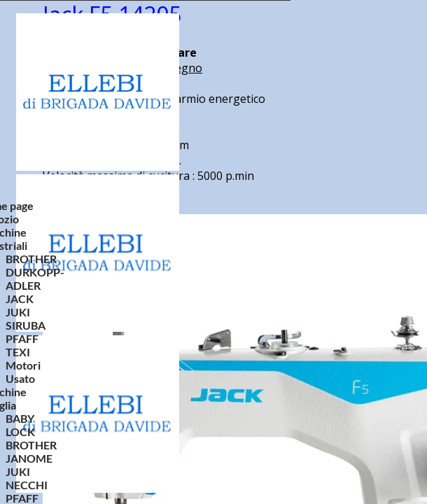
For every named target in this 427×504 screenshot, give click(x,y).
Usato (20, 378)
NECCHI (27, 485)
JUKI (18, 312)
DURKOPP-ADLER (35, 279)
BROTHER (31, 259)
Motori (23, 365)
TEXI (18, 352)
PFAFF (22, 338)
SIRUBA (26, 325)
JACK (20, 299)
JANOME (29, 458)
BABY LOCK (20, 425)
